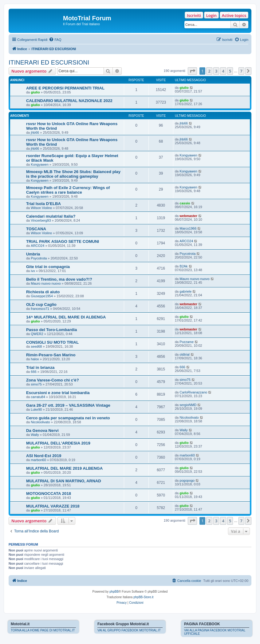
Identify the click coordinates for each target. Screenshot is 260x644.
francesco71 (40, 309)
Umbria (33, 254)
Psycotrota (39, 258)
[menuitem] (55, 40)
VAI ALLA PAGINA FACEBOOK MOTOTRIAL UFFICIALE (215, 632)
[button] (192, 71)
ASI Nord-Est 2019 (44, 456)
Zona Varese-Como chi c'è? (53, 380)
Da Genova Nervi (42, 431)
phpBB (114, 592)
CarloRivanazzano (193, 392)
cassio (185, 203)
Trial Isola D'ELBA (43, 204)
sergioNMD (188, 405)
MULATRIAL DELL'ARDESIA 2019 (58, 443)
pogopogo (187, 480)
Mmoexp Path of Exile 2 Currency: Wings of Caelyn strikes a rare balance (68, 190)
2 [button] (209, 71)
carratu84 (38, 397)
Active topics (234, 15)
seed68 (36, 346)
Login (211, 15)
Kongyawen (40, 164)
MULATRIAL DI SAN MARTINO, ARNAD (64, 481)
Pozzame (187, 342)
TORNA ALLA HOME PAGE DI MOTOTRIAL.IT (43, 630)
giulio (35, 92)
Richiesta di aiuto (43, 292)
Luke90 (36, 409)
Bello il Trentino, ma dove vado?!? (59, 279)
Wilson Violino (41, 208)
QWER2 (37, 334)
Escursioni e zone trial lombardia (58, 393)
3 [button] (216, 71)
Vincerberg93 (41, 220)
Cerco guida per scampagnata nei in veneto (68, 418)
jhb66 (35, 132)
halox (35, 359)
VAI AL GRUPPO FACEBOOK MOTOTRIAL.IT (129, 630)
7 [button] (241, 71)
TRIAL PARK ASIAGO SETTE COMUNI (63, 241)
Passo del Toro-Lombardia (51, 330)
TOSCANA (36, 229)
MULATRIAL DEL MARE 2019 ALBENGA (64, 468)
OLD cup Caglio (41, 304)
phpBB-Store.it (143, 597)
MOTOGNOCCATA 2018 (49, 494)
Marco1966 (188, 228)
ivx (33, 271)
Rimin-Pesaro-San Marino (51, 355)
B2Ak (183, 266)
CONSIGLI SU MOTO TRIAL (52, 342)
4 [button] (223, 71)
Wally (35, 435)
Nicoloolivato (40, 422)
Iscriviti (194, 15)
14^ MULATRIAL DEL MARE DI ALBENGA (66, 317)
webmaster (188, 216)
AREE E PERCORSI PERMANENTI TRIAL (65, 88)
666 (33, 372)
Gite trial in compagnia (48, 267)
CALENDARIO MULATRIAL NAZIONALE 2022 (69, 101)
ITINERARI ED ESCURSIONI (49, 62)
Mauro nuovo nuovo (46, 283)
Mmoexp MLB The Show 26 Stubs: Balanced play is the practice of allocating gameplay (73, 174)
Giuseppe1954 (42, 296)
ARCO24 (37, 246)
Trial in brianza (40, 367)
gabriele (185, 291)
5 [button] (230, 71)
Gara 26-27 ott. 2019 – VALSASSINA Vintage (68, 405)
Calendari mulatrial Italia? (51, 216)
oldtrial (184, 354)
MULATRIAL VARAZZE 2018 (53, 506)
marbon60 (38, 460)
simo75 (36, 384)
